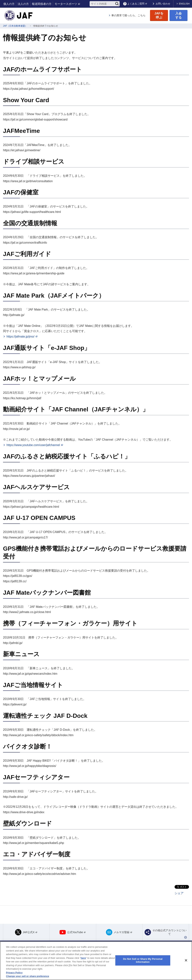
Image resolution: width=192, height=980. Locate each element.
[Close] (186, 960)
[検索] (117, 4)
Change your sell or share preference (28, 976)
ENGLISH (184, 4)
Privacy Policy (14, 973)
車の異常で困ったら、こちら (128, 15)
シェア (179, 893)
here (83, 958)
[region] (96, 961)
